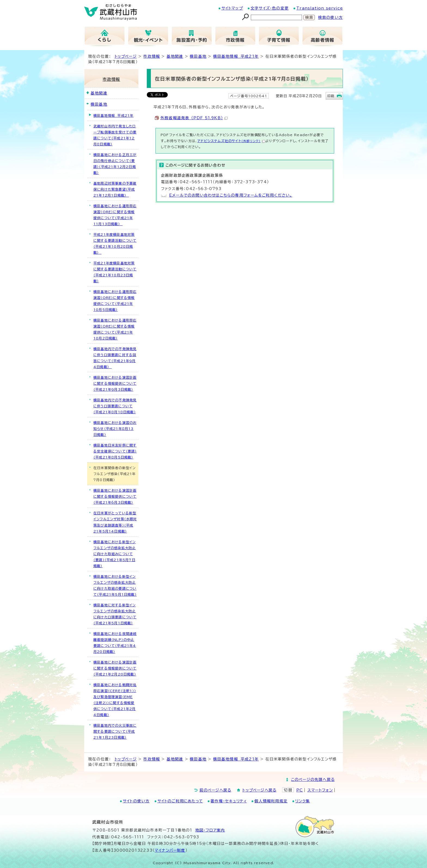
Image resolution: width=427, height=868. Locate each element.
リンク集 (303, 801)
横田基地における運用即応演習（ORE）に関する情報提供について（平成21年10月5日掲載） (115, 301)
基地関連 (175, 56)
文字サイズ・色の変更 (270, 8)
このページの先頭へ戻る (313, 780)
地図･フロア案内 (210, 830)
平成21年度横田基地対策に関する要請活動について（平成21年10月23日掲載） (115, 272)
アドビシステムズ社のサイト (231, 141)
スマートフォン (320, 790)
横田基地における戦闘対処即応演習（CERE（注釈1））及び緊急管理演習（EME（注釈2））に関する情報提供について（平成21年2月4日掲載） (115, 700)
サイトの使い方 (136, 801)
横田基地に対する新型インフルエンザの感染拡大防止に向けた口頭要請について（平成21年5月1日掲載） (115, 614)
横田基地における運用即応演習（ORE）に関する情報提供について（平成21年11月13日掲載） (115, 215)
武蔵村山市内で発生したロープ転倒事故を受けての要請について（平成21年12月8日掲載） (115, 135)
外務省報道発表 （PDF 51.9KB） (194, 118)
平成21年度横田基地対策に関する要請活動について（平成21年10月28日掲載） (115, 243)
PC (300, 790)
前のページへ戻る (216, 790)
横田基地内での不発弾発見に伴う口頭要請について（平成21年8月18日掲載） (115, 406)
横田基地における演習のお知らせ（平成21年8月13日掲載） (115, 429)
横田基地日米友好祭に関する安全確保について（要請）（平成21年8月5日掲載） (115, 451)
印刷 (331, 96)
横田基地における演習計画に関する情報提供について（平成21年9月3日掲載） (115, 383)
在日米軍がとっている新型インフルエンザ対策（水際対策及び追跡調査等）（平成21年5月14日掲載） (115, 522)
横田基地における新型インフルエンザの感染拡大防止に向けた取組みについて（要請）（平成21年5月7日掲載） (115, 554)
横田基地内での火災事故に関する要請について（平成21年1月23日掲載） (115, 731)
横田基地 (198, 56)
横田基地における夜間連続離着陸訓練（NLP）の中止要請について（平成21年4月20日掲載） (115, 643)
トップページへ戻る (259, 790)
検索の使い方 (330, 17)
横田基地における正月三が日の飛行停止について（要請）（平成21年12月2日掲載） (115, 164)
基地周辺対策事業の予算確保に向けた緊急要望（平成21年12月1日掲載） (115, 189)
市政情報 (152, 56)
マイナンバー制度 (170, 850)
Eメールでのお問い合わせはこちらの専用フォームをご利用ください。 (231, 195)
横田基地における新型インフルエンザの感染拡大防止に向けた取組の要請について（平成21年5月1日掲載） (115, 585)
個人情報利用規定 (271, 801)
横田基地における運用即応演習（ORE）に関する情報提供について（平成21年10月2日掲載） (115, 329)
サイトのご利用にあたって (180, 801)
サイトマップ (232, 8)
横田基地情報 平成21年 (236, 56)
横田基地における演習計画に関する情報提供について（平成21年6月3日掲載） (115, 496)
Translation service (320, 8)
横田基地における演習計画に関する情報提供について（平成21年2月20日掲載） (115, 668)
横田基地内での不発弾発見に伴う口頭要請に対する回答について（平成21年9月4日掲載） (115, 358)
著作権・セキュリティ (229, 801)
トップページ (126, 56)
